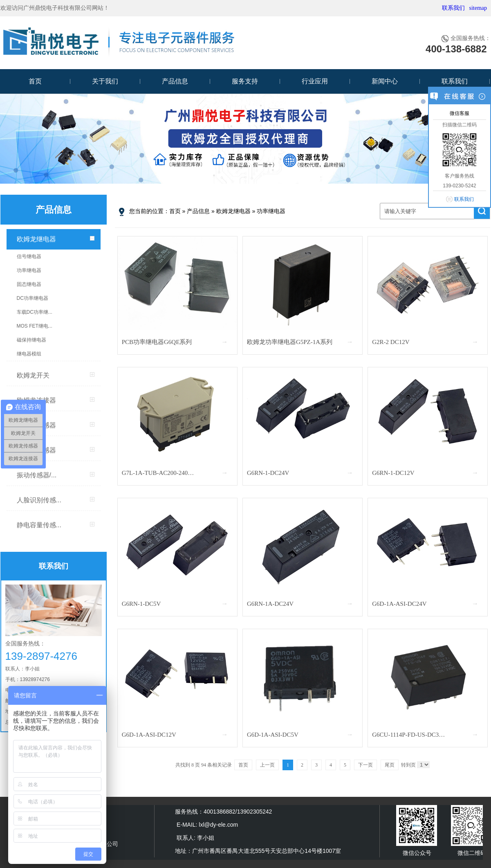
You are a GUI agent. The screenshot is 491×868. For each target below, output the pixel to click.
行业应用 (315, 81)
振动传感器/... (37, 475)
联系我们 (453, 8)
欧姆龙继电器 (36, 239)
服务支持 (245, 81)
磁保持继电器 (31, 340)
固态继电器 (29, 284)
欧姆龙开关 (33, 375)
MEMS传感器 (36, 450)
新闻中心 (385, 81)
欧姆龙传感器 (36, 425)
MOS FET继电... (35, 326)
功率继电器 (29, 270)
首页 (35, 81)
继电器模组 (29, 354)
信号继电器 (29, 256)
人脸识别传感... (39, 500)
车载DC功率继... (35, 312)
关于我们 (105, 81)
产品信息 (175, 81)
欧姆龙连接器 (36, 400)
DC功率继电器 (33, 298)
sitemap (478, 8)
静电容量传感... (39, 525)
